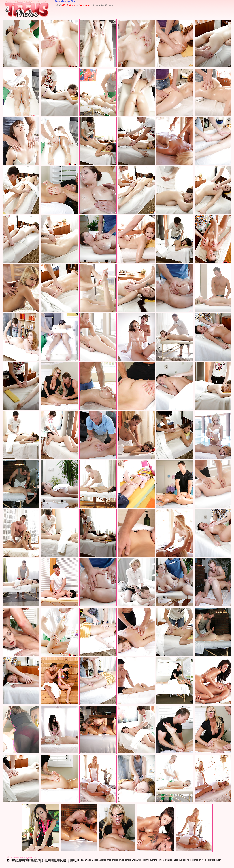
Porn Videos (86, 5)
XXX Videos (68, 5)
